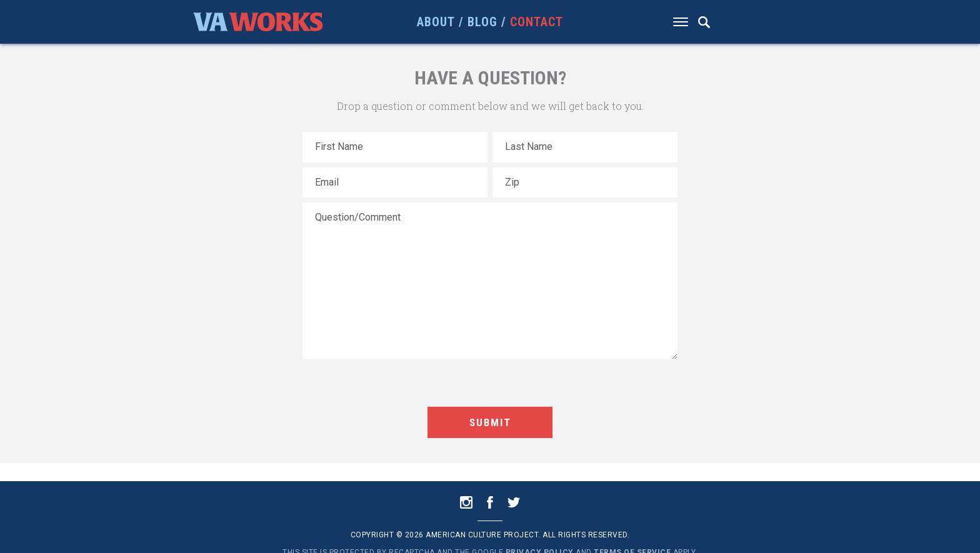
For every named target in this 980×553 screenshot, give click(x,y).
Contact (537, 22)
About (436, 22)
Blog (482, 22)
